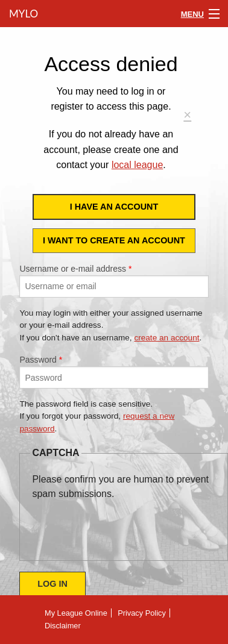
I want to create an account (114, 240)
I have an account (114, 207)
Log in (52, 584)
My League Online (76, 613)
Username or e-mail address (75, 269)
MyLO (22, 14)
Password (41, 360)
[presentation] (124, 525)
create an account (166, 338)
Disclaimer (63, 626)
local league (137, 165)
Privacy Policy (142, 613)
